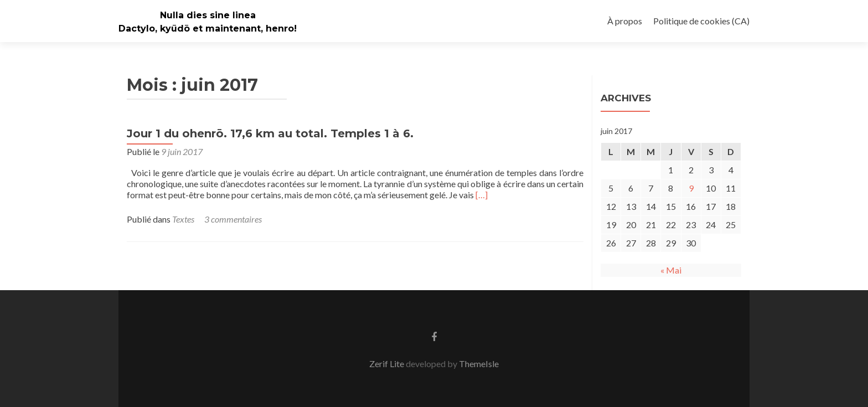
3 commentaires (233, 219)
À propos (625, 21)
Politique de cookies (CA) (701, 21)
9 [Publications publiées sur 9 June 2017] (691, 188)
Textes (183, 219)
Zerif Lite (387, 364)
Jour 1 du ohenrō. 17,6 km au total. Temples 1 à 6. (270, 133)
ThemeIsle (479, 364)
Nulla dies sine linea (208, 15)
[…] (482, 195)
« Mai (671, 270)
